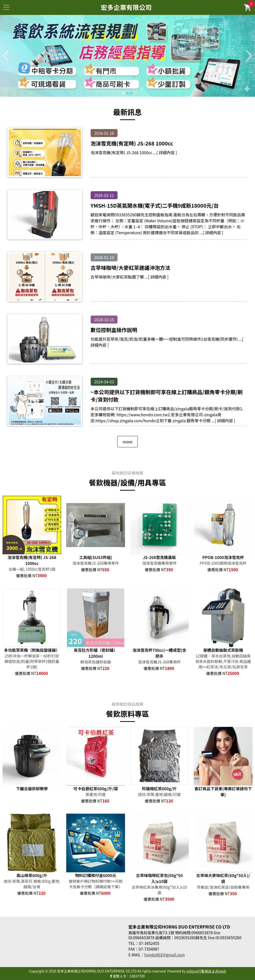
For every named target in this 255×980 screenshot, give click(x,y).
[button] (124, 93)
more (127, 442)
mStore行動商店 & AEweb (206, 971)
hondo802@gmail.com (165, 955)
